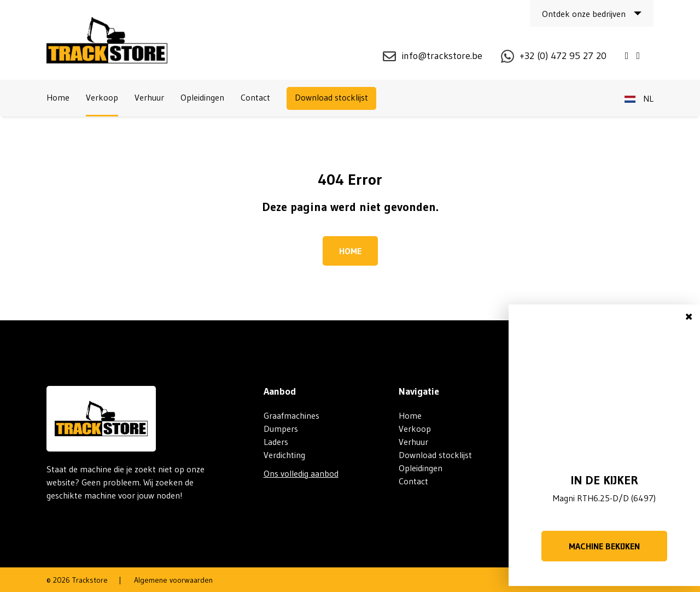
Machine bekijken (604, 546)
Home (58, 97)
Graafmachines (291, 415)
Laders (276, 442)
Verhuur (149, 97)
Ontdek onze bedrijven (584, 14)
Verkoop (102, 97)
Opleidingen (202, 97)
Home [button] (350, 251)
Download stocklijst (331, 97)
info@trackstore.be (442, 56)
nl (639, 98)
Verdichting (284, 455)
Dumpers (281, 429)
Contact (255, 97)
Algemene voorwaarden (173, 580)
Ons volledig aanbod (301, 473)
